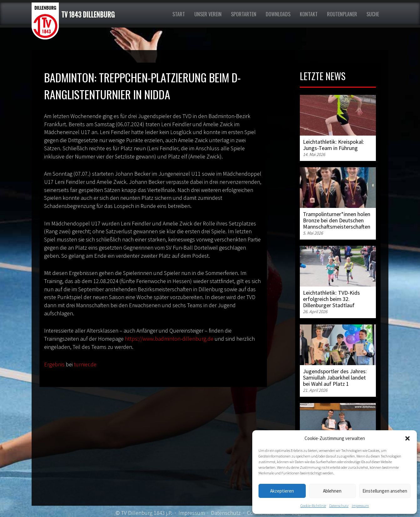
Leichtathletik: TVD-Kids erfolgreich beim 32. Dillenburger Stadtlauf (331, 299)
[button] (407, 438)
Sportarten (244, 14)
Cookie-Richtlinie (313, 506)
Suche (373, 14)
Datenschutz (339, 506)
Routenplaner (342, 14)
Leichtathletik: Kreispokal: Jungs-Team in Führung (333, 145)
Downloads (278, 14)
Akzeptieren (282, 491)
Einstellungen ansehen (385, 491)
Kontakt (309, 14)
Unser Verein (208, 14)
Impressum (360, 506)
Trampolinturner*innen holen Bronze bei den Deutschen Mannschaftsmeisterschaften (337, 220)
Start (179, 14)
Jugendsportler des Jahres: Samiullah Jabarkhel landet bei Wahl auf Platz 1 (335, 377)
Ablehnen (332, 491)
